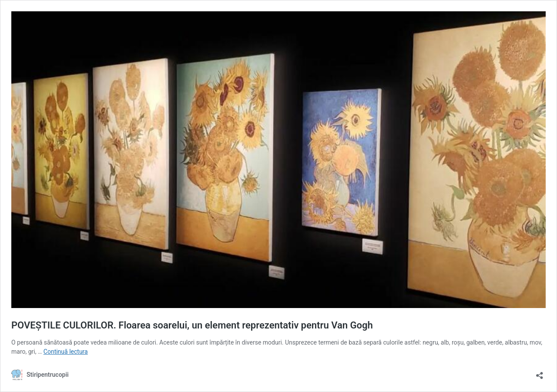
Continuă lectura (66, 352)
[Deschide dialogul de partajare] (540, 373)
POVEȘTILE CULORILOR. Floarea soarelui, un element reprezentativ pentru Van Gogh (192, 325)
